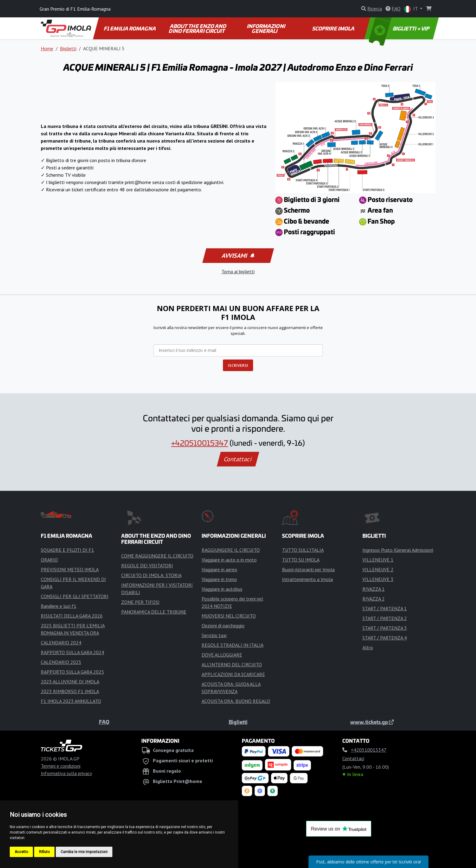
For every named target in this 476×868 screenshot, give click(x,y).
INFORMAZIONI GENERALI (266, 28)
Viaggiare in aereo (219, 569)
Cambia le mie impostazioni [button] (84, 852)
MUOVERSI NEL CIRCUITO (229, 616)
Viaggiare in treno (219, 579)
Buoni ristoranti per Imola (308, 569)
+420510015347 (200, 443)
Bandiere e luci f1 (59, 606)
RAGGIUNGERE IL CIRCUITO (231, 550)
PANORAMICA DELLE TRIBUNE (154, 612)
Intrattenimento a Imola (307, 579)
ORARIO (49, 560)
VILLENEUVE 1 (378, 560)
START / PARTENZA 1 (385, 608)
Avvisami (237, 256)
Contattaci (238, 459)
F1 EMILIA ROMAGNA (130, 28)
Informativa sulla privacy (66, 773)
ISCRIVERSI (238, 365)
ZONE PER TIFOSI (140, 602)
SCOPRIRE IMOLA (333, 28)
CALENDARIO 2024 (61, 643)
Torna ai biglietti (238, 271)
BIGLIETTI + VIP (399, 28)
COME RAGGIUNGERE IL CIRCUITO (157, 556)
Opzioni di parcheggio (223, 625)
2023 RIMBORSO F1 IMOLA (70, 691)
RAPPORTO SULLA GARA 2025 (72, 672)
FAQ (104, 722)
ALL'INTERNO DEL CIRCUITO (232, 664)
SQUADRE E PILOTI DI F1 (67, 550)
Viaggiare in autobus (222, 589)
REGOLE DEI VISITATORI (147, 565)
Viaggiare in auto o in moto (229, 560)
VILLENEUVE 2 (378, 569)
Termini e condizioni (61, 766)
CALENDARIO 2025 (61, 662)
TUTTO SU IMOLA (301, 560)
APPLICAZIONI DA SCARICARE (233, 674)
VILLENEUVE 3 (378, 579)
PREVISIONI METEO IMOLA (70, 569)
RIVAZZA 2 (374, 599)
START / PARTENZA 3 (385, 628)
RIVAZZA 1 (374, 589)
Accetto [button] (21, 852)
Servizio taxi (214, 635)
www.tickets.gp (372, 722)
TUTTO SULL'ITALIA (303, 550)
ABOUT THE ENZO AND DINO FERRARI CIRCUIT (198, 28)
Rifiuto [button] (44, 852)
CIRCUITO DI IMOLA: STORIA (151, 575)
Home (47, 48)
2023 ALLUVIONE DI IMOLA (70, 682)
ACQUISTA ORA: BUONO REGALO (236, 701)
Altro (368, 647)
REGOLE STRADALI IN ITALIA (233, 645)
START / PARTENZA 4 (385, 638)
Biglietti (68, 48)
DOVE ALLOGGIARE (222, 655)
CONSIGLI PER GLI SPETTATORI (75, 596)
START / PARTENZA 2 (385, 618)
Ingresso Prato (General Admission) (398, 550)
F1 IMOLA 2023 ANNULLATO (71, 701)
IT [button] (411, 9)
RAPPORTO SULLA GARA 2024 (72, 652)
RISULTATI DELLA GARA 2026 (72, 616)
